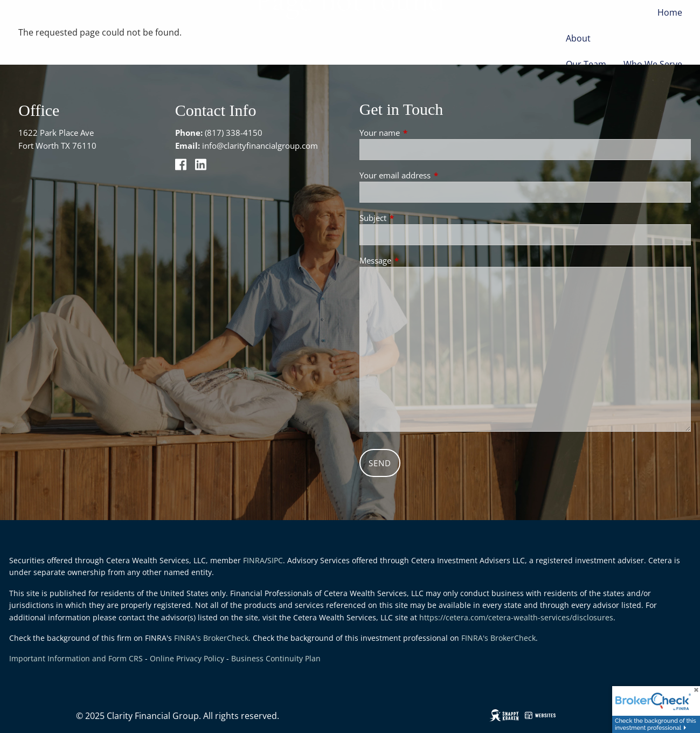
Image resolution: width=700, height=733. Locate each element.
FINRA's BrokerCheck (211, 638)
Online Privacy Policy (187, 658)
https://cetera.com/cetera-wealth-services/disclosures (516, 617)
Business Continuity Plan (276, 658)
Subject (413, 218)
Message (415, 260)
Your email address (435, 175)
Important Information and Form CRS (76, 658)
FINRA (254, 560)
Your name (420, 133)
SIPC (275, 560)
